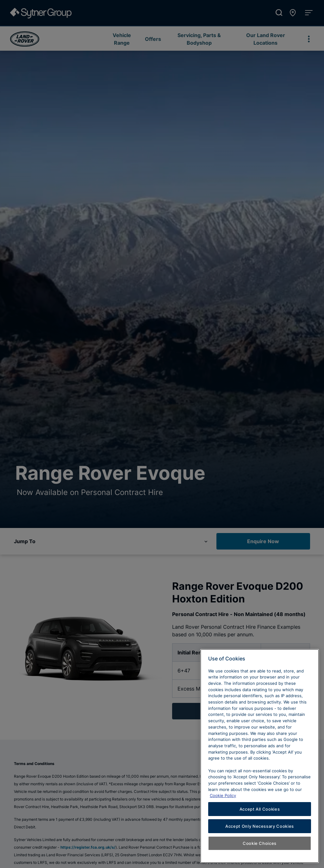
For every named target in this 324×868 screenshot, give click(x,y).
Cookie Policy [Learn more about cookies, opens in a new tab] (223, 795)
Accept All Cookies (260, 809)
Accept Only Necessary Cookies (260, 826)
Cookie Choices (260, 843)
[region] (260, 756)
